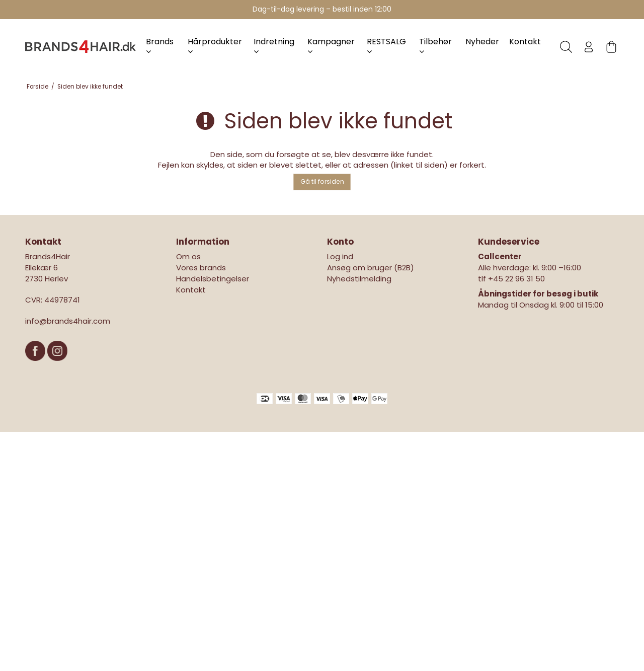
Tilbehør (435, 46)
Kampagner (331, 46)
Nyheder (482, 42)
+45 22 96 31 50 (516, 279)
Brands (160, 46)
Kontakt (525, 42)
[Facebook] (36, 366)
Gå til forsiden (322, 181)
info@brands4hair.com (68, 321)
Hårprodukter (215, 46)
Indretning (274, 46)
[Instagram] (57, 366)
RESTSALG (386, 46)
